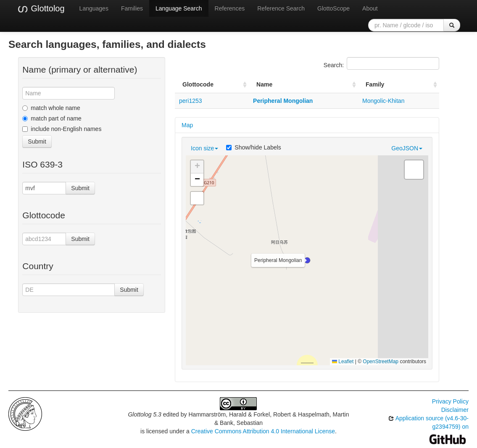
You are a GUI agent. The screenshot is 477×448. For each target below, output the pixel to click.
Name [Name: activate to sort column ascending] (264, 84)
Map (187, 125)
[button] (307, 260)
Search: (381, 63)
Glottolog (41, 9)
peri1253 (191, 101)
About (370, 8)
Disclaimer (455, 410)
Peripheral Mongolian (283, 101)
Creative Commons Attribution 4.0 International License (263, 431)
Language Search (179, 8)
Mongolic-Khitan (383, 101)
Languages (94, 8)
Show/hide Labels (254, 147)
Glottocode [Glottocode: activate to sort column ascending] (198, 84)
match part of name (52, 118)
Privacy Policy (450, 401)
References (230, 8)
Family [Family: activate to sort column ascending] (375, 84)
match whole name (51, 108)
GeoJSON (407, 148)
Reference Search (281, 8)
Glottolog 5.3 (144, 414)
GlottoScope (333, 8)
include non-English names (62, 129)
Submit (37, 141)
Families (132, 8)
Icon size (204, 148)
